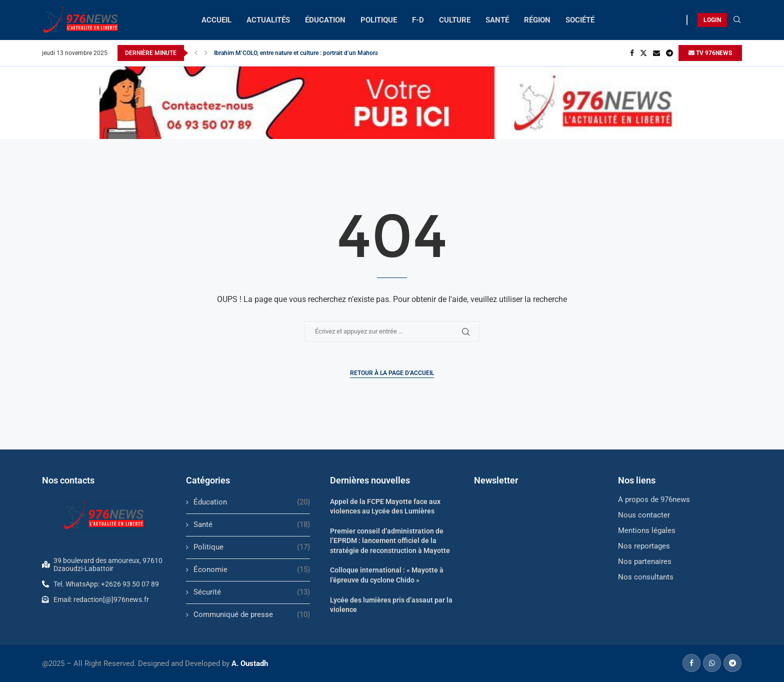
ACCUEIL (216, 20)
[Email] (656, 53)
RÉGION (537, 20)
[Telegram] (669, 53)
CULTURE (455, 20)
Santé (252, 525)
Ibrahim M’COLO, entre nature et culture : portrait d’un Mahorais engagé (309, 53)
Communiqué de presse (252, 615)
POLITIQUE (379, 20)
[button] (196, 53)
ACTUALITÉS (268, 20)
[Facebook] (632, 53)
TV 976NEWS (710, 53)
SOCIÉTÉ (580, 20)
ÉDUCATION (325, 20)
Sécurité (252, 592)
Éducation (252, 502)
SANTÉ (497, 20)
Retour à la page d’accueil (392, 373)
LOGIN (712, 20)
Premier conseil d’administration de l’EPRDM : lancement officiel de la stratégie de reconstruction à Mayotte (390, 541)
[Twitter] (643, 53)
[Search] (737, 20)
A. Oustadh (250, 663)
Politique (252, 547)
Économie (252, 570)
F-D (418, 20)
